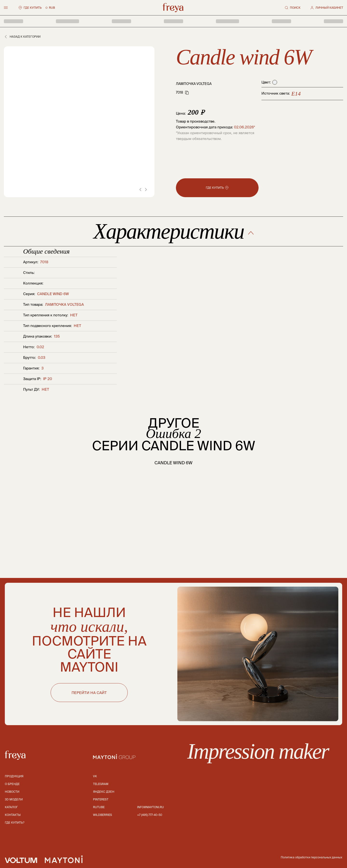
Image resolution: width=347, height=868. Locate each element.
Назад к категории (22, 37)
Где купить (30, 8)
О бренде (12, 784)
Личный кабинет (327, 8)
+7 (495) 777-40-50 (150, 815)
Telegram (101, 784)
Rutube (99, 807)
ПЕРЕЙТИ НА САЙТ (89, 693)
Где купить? (15, 823)
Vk (95, 776)
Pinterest (101, 799)
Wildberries (103, 815)
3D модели (14, 799)
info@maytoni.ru (150, 807)
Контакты (13, 815)
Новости (12, 792)
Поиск (293, 8)
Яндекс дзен (104, 792)
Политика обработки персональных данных (311, 857)
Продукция (14, 776)
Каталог (11, 807)
